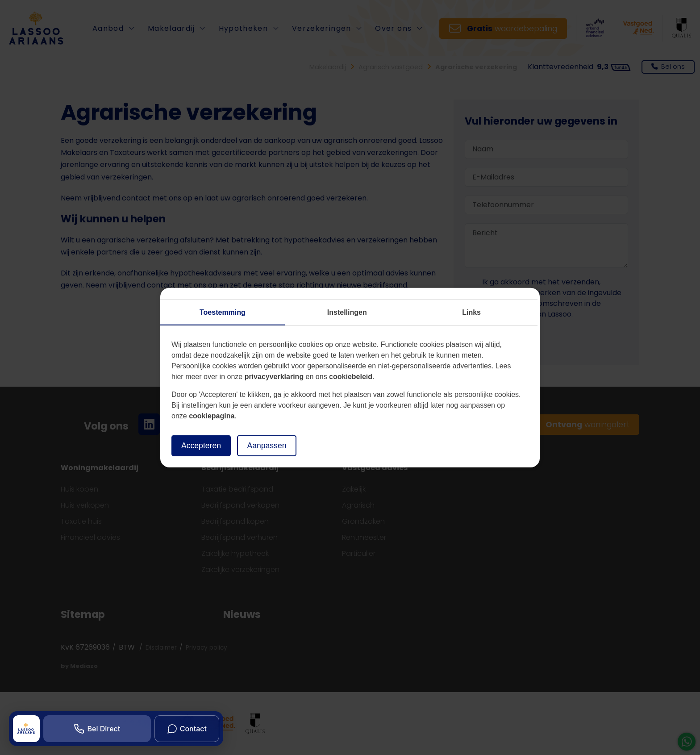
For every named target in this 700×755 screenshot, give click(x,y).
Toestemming (223, 312)
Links (471, 312)
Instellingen (347, 312)
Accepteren (201, 446)
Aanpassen (267, 446)
